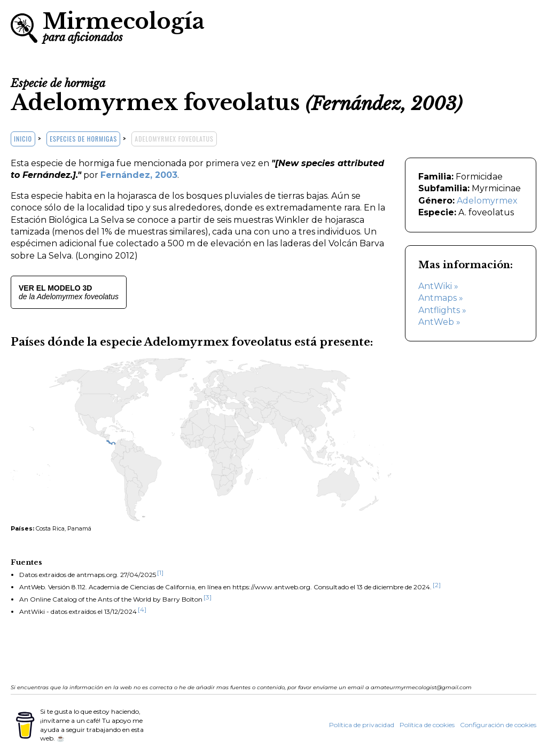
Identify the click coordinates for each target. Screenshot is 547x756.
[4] (142, 609)
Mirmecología (124, 25)
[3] (208, 597)
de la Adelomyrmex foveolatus (69, 292)
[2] (437, 585)
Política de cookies (427, 725)
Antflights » (442, 310)
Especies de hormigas (83, 139)
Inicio (23, 139)
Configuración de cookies (498, 725)
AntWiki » (438, 286)
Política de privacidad (362, 725)
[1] (160, 572)
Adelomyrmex (487, 201)
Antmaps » (441, 298)
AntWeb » (439, 322)
